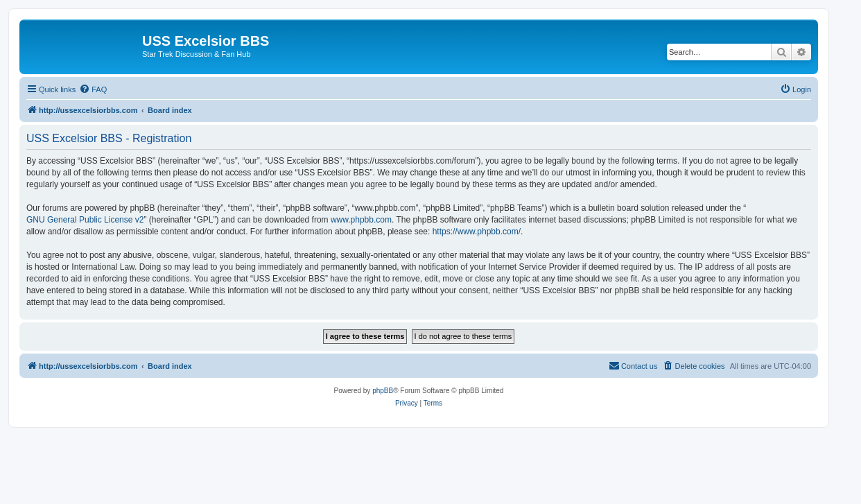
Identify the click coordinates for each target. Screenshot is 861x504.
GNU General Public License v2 (85, 220)
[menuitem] (93, 89)
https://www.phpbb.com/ (477, 232)
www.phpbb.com (361, 220)
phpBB (383, 391)
